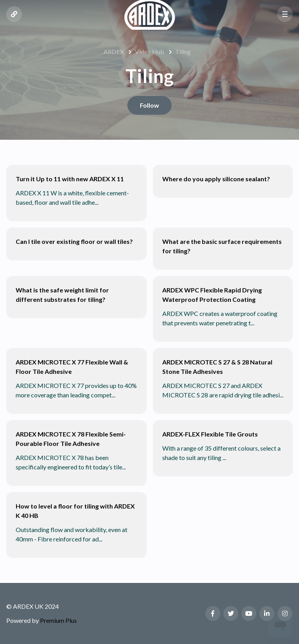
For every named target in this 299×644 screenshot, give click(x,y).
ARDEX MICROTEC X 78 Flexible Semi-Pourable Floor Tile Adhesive (71, 439)
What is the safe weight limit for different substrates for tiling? (62, 295)
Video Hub (149, 51)
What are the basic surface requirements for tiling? (222, 246)
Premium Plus (58, 620)
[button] (285, 14)
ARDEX (114, 51)
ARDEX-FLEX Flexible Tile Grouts (210, 434)
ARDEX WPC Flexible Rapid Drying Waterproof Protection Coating (212, 295)
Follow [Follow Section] (149, 105)
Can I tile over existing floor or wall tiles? (74, 241)
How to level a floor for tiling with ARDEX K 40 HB (75, 511)
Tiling (183, 51)
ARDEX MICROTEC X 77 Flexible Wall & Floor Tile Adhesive (72, 367)
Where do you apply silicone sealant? (216, 179)
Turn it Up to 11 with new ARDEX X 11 (70, 179)
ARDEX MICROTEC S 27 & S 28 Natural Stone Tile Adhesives (217, 367)
